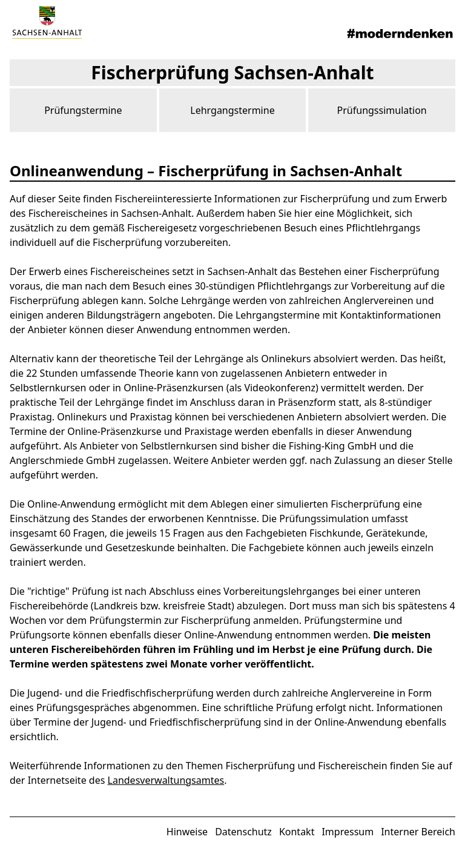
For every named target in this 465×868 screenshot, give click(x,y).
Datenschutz (243, 832)
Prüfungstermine (83, 110)
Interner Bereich (418, 832)
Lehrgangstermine (232, 110)
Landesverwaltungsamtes (166, 780)
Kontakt (297, 832)
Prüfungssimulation (382, 110)
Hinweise (187, 832)
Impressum (348, 832)
